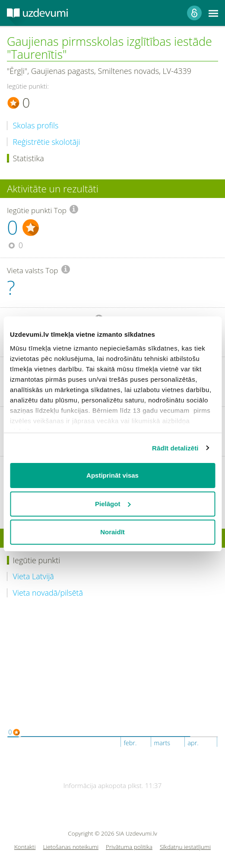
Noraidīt (112, 532)
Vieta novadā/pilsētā (48, 593)
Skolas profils (36, 126)
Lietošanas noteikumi (71, 847)
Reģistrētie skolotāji (47, 142)
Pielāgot (113, 504)
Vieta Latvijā (33, 576)
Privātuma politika (129, 847)
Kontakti (25, 847)
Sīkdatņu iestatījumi (185, 847)
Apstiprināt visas (112, 475)
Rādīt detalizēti (175, 448)
